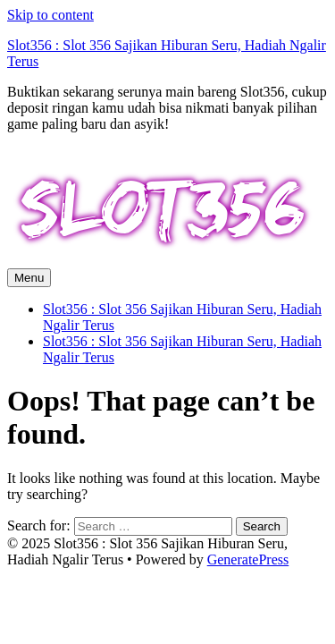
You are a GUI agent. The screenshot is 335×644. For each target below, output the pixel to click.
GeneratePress (248, 559)
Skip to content (50, 15)
